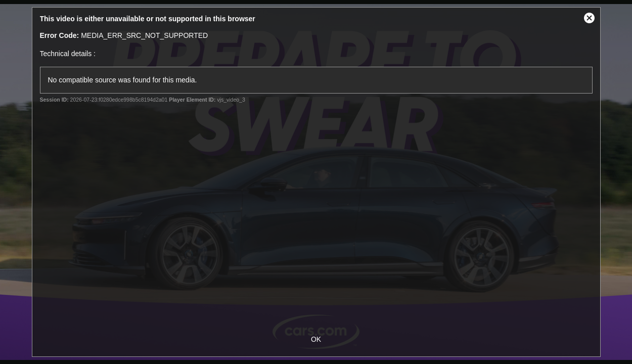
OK (316, 339)
